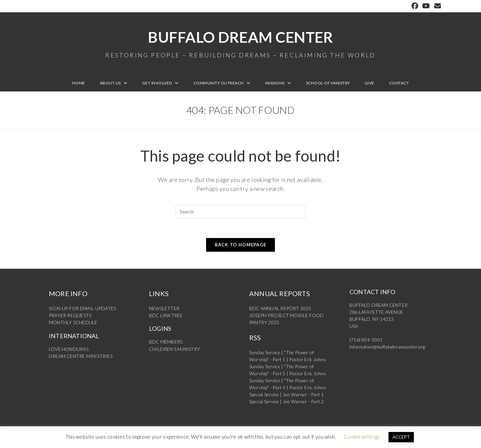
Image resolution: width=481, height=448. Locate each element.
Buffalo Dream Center (240, 43)
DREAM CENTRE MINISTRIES (81, 356)
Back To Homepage (241, 245)
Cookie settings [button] (362, 437)
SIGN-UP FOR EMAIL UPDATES (82, 309)
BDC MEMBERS (166, 342)
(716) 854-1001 (366, 340)
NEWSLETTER (164, 309)
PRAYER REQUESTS (70, 316)
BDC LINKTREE (166, 316)
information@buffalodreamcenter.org (388, 347)
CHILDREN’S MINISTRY (175, 349)
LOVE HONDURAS (69, 349)
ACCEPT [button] (401, 437)
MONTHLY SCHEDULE (73, 323)
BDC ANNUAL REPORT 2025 (280, 309)
